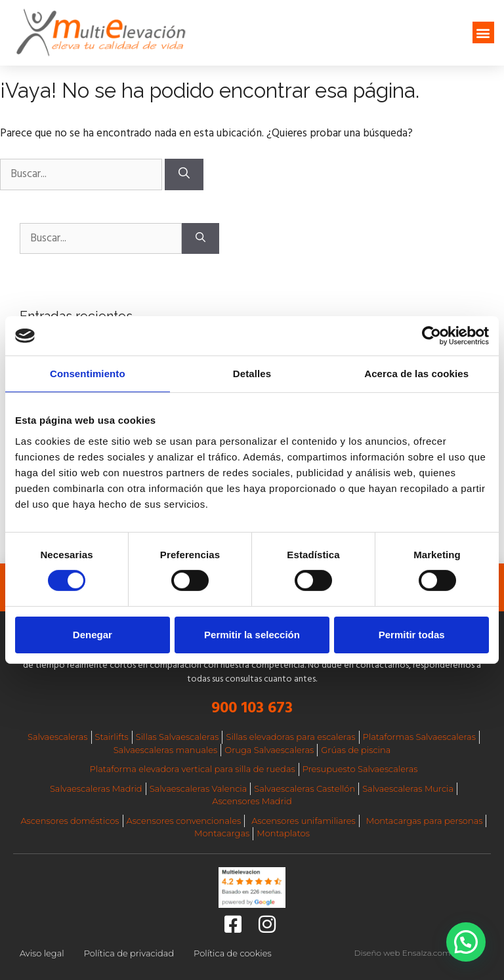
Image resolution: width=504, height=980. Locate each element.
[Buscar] (184, 174)
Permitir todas (412, 635)
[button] (483, 32)
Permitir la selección (252, 635)
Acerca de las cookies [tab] (416, 374)
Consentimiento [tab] (88, 374)
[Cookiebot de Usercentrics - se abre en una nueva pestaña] (431, 336)
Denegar (93, 635)
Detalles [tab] (252, 374)
